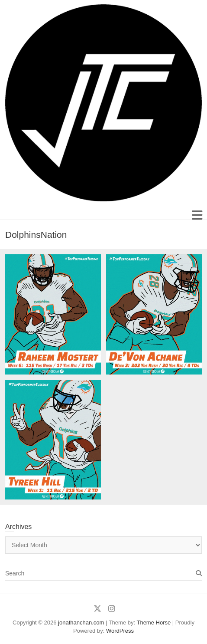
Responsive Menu (197, 215)
